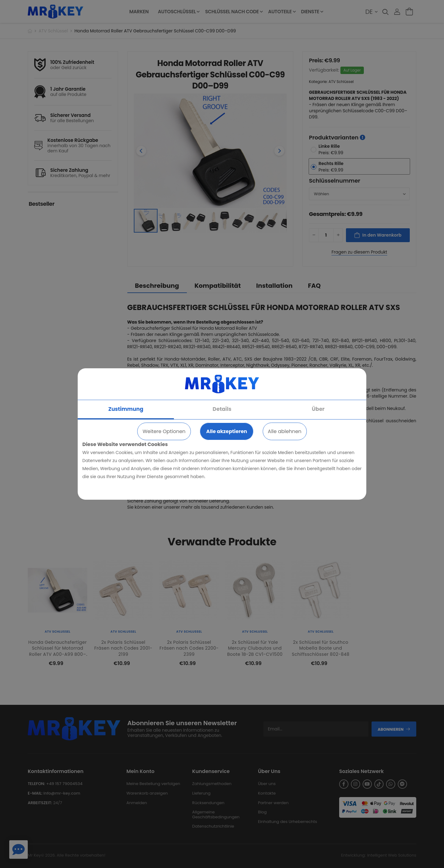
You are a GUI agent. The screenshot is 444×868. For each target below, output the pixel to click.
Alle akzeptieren (227, 431)
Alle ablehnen (285, 431)
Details (222, 409)
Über (318, 409)
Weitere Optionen (164, 431)
